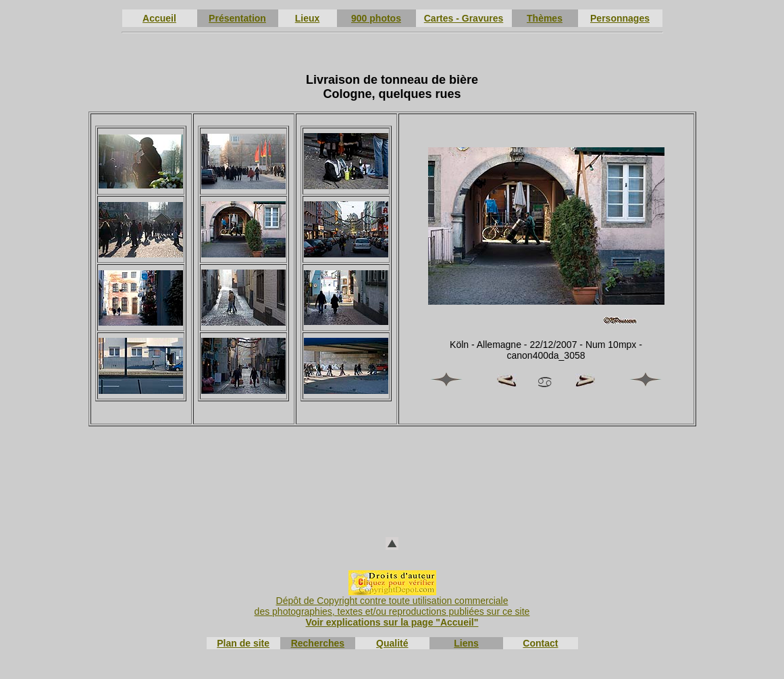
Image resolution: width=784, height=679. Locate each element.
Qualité (392, 643)
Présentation (237, 18)
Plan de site (243, 643)
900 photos (376, 18)
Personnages (620, 18)
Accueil (159, 18)
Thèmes (545, 18)
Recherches (318, 643)
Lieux (308, 18)
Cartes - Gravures (464, 18)
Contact (540, 643)
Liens (466, 643)
